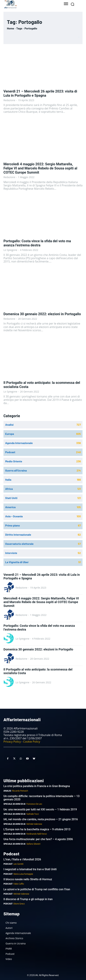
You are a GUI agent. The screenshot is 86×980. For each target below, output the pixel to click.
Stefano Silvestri (33, 844)
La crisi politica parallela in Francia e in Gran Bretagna (37, 786)
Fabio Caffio (19, 884)
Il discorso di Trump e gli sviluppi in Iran (28, 899)
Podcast (8, 864)
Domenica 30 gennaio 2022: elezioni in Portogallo (42, 314)
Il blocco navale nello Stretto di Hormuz (28, 879)
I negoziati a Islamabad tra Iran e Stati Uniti (30, 869)
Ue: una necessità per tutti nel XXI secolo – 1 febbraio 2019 (40, 809)
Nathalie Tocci (33, 814)
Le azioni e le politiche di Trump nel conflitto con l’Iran (37, 889)
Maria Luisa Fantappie (23, 874)
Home (10, 28)
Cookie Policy (32, 742)
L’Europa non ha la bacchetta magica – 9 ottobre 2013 (37, 829)
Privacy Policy (12, 742)
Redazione (9, 100)
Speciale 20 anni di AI (14, 804)
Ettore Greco (19, 904)
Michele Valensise (34, 824)
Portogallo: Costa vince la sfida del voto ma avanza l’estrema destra (37, 243)
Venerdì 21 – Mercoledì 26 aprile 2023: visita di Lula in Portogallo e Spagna (40, 93)
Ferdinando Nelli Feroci (37, 834)
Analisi (7, 791)
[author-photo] (9, 588)
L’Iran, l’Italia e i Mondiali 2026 (22, 859)
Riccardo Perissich (20, 791)
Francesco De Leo (34, 804)
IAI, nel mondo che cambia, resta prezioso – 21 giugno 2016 (41, 819)
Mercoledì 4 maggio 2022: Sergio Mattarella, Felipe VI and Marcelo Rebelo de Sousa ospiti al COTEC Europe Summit (40, 168)
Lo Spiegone (10, 250)
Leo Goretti (18, 864)
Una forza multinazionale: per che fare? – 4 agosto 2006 (38, 839)
